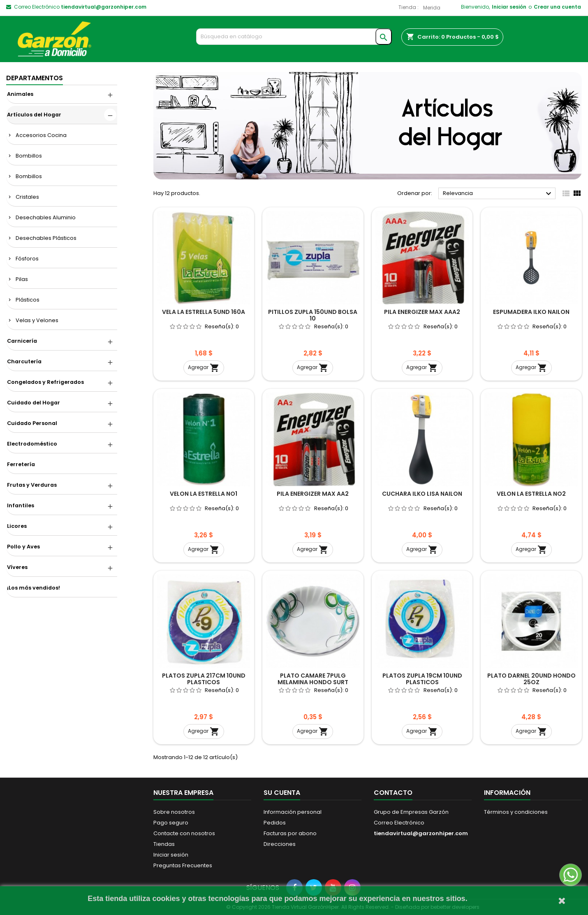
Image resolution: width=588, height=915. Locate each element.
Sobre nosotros (174, 812)
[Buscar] (294, 37)
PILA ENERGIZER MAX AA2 (313, 494)
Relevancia (498, 194)
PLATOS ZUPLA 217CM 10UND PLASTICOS (204, 679)
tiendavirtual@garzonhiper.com (104, 7)
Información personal (293, 812)
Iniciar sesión (509, 7)
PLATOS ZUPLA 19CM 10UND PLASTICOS (422, 679)
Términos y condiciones (516, 812)
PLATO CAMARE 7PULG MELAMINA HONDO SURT (313, 679)
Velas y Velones (37, 320)
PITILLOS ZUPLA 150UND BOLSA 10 (313, 315)
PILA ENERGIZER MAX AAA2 (422, 312)
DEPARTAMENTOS (35, 78)
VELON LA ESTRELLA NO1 (204, 494)
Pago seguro (171, 823)
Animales (20, 94)
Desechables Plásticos (46, 238)
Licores (17, 526)
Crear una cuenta (557, 7)
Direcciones (280, 844)
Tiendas (164, 844)
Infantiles (21, 505)
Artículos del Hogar (34, 115)
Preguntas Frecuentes (183, 865)
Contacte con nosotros (184, 833)
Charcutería (24, 361)
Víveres (17, 567)
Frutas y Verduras (32, 485)
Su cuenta (282, 793)
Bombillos (29, 156)
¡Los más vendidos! (34, 588)
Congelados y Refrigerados (45, 382)
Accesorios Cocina (41, 135)
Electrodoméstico (32, 444)
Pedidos (275, 823)
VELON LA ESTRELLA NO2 (531, 494)
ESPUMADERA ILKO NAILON (531, 312)
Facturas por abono (290, 833)
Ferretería (21, 464)
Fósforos (27, 259)
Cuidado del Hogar (34, 403)
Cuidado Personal (32, 423)
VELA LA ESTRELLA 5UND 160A (204, 312)
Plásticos (28, 300)
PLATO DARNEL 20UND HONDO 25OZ (531, 679)
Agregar (204, 368)
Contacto (393, 793)
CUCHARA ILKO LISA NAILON (422, 494)
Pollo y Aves (23, 547)
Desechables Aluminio (46, 217)
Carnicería (22, 341)
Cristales (27, 197)
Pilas (22, 279)
